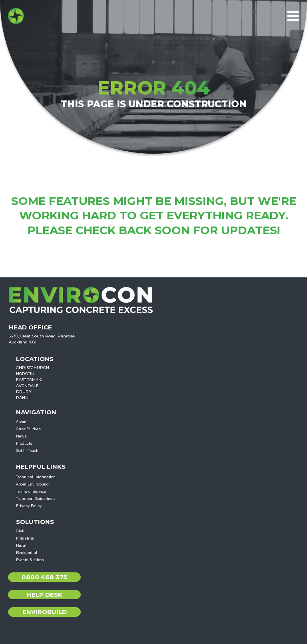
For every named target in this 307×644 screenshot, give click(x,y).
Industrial (25, 538)
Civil (20, 531)
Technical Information (36, 477)
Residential (27, 552)
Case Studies (28, 429)
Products (24, 443)
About (21, 421)
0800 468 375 (44, 577)
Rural (21, 545)
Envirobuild (45, 612)
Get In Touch (27, 450)
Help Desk (45, 595)
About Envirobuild (32, 484)
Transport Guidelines (35, 498)
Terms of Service (31, 491)
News (21, 436)
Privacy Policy (29, 506)
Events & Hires (30, 560)
